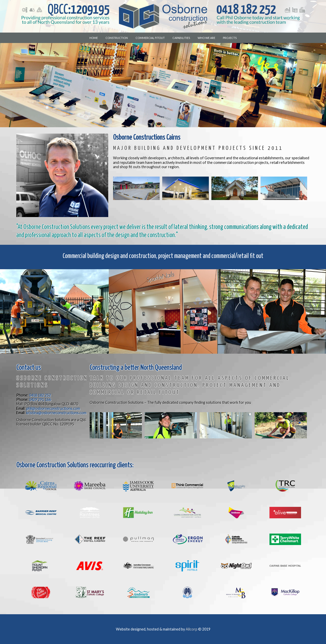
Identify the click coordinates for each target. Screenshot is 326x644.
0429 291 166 (40, 400)
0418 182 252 (40, 395)
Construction (117, 38)
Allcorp (192, 629)
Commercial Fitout (150, 38)
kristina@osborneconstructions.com (56, 413)
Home (94, 38)
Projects (230, 38)
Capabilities (181, 38)
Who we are (206, 38)
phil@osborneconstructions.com (53, 409)
